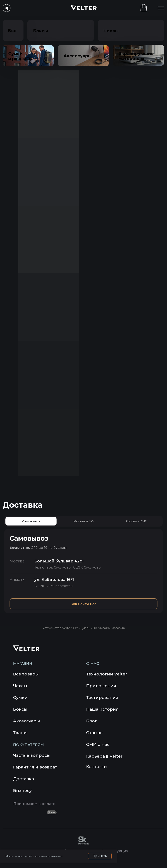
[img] (90, 779)
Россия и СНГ (136, 521)
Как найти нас (84, 604)
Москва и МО (84, 521)
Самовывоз (31, 521)
